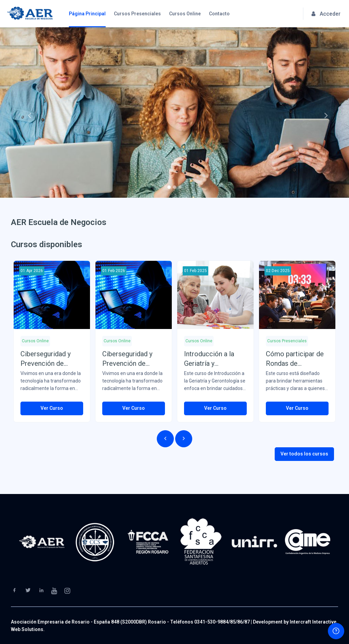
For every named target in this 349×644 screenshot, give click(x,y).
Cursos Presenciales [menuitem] (137, 14)
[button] (26, 113)
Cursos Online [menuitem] (185, 14)
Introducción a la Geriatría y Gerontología (209, 359)
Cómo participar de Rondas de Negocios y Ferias (295, 359)
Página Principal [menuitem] (87, 14)
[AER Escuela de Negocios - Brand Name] (30, 14)
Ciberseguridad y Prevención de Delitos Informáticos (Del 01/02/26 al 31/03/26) (133, 359)
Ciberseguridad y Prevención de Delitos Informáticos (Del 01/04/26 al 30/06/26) (51, 359)
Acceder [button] (326, 14)
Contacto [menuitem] (219, 14)
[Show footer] (336, 631)
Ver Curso (52, 408)
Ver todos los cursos (304, 454)
